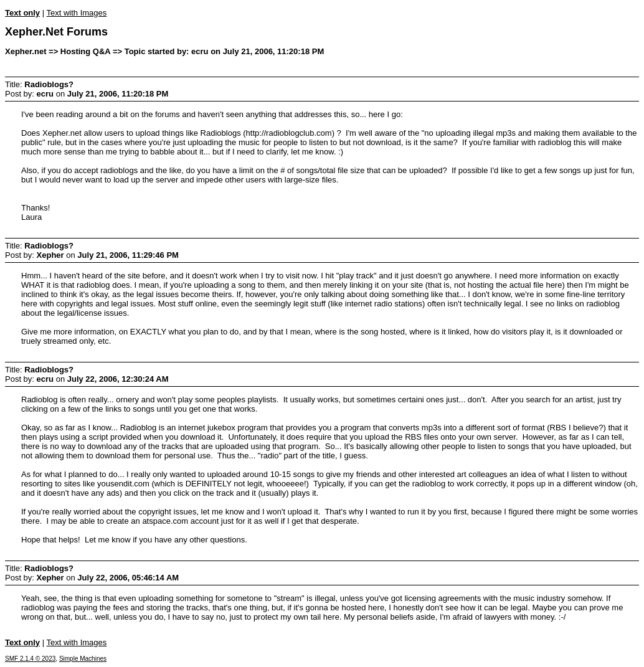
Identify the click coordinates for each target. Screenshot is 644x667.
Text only (22, 13)
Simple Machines (83, 659)
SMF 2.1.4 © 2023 (30, 659)
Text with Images (76, 13)
